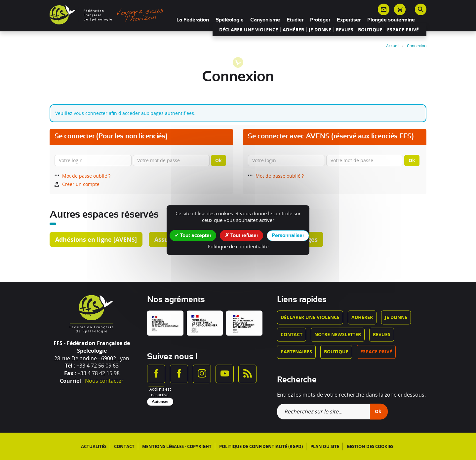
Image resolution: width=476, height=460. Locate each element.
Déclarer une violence (249, 30)
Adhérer (293, 30)
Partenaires (296, 352)
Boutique (370, 30)
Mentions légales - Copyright (177, 446)
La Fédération (193, 20)
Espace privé (403, 30)
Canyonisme (265, 20)
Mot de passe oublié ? (82, 176)
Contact (292, 335)
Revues (345, 30)
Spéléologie (230, 20)
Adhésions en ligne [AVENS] (96, 239)
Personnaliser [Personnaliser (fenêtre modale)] (288, 235)
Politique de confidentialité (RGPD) (261, 446)
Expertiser (349, 20)
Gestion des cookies (370, 446)
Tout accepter (193, 235)
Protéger (320, 20)
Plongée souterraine (391, 20)
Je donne (320, 30)
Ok (218, 160)
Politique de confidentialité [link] (238, 246)
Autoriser (160, 402)
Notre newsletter (338, 335)
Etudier (295, 20)
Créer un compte (77, 184)
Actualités (94, 446)
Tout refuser (241, 235)
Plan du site (325, 446)
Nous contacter (104, 381)
